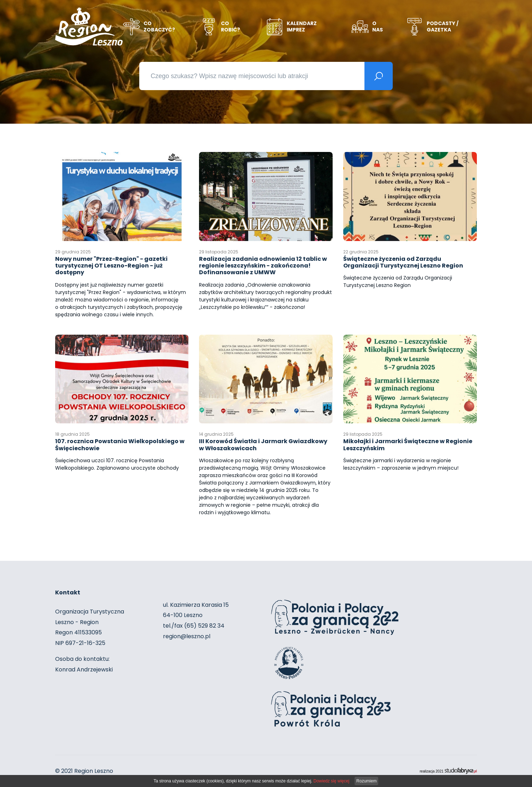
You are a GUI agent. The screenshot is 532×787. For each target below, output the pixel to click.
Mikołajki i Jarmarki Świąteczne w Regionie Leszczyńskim (408, 443)
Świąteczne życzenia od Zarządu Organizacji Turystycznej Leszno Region (403, 260)
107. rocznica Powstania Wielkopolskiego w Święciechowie (120, 443)
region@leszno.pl (187, 636)
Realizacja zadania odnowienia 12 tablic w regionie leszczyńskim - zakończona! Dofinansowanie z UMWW (263, 264)
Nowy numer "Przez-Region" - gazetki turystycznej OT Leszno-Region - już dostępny (111, 264)
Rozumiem (366, 781)
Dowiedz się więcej (331, 781)
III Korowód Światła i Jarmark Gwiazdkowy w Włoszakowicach (263, 443)
